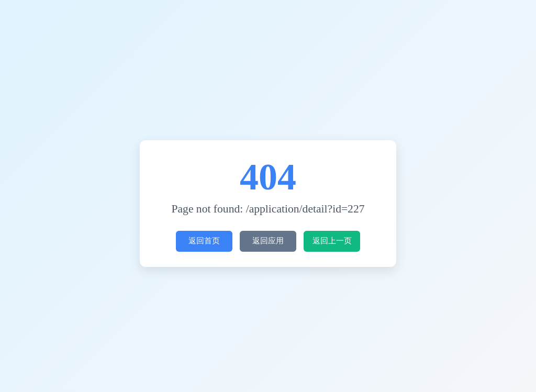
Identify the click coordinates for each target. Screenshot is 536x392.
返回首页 (201, 241)
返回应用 (265, 241)
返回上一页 (332, 241)
